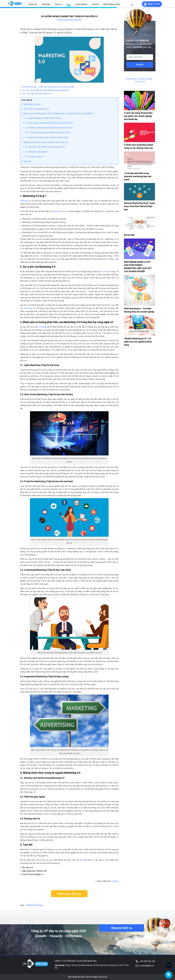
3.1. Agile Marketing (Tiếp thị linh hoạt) (43, 118)
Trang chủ (32, 4)
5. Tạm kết (26, 161)
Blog (68, 4)
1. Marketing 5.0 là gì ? (32, 104)
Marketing (24, 201)
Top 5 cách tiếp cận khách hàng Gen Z (37, 94)
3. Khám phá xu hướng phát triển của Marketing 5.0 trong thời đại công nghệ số (57, 113)
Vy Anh (114, 881)
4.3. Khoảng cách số (34, 157)
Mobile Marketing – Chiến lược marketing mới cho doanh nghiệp (48, 87)
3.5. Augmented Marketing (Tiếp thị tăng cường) (47, 137)
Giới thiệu (46, 4)
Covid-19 (105, 271)
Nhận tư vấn (152, 4)
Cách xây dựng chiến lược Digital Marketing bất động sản (45, 90)
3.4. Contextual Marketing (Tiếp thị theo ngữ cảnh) (48, 132)
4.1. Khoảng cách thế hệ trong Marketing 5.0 (45, 147)
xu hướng (42, 327)
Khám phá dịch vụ (69, 894)
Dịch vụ (58, 4)
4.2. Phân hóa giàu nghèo (36, 152)
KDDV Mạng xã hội (111, 4)
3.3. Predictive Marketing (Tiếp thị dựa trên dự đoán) (49, 128)
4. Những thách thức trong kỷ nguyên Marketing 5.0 (45, 142)
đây (81, 860)
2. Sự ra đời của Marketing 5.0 (35, 109)
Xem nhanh (27, 100)
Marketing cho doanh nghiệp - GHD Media (140, 80)
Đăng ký (140, 65)
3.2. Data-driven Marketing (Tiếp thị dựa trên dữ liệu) (49, 123)
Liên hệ (95, 4)
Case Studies (81, 4)
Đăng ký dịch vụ (122, 928)
